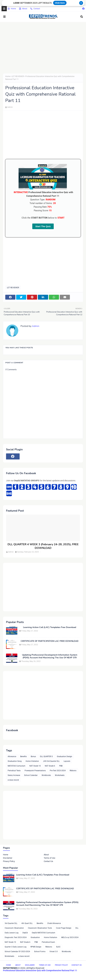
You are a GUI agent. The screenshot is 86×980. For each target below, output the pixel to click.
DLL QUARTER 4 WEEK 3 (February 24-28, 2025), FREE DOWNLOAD (43, 546)
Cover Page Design (64, 928)
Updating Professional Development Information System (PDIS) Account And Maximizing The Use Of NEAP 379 (50, 656)
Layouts (67, 761)
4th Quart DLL (27, 923)
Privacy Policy (9, 861)
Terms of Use (49, 858)
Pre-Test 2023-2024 (58, 771)
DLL (77, 928)
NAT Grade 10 (35, 766)
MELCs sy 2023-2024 (70, 937)
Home (12, 9)
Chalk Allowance (54, 923)
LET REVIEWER (18, 76)
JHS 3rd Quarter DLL (51, 761)
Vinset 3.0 (54, 952)
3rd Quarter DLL (11, 923)
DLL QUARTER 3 (46, 756)
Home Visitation (32, 761)
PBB (61, 766)
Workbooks (46, 775)
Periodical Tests (14, 771)
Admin (10, 107)
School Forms (40, 952)
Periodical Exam (48, 942)
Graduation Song (15, 761)
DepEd (25, 933)
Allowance (12, 756)
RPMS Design (36, 947)
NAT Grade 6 (50, 766)
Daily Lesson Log (12, 933)
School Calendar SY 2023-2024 (17, 952)
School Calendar (31, 775)
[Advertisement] (43, 48)
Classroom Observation (14, 928)
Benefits (23, 756)
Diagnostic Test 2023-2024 (16, 937)
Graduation (35, 937)
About (23, 9)
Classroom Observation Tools (40, 928)
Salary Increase (14, 775)
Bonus (33, 756)
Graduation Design (64, 756)
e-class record (13, 780)
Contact (35, 9)
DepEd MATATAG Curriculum (44, 933)
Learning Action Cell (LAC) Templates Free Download (50, 627)
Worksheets (60, 775)
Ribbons (73, 771)
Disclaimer (8, 858)
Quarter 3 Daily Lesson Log (16, 947)
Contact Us (48, 861)
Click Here (60, 3)
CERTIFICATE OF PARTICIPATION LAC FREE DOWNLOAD (50, 641)
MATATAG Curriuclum (17, 766)
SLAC (58, 947)
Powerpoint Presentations (35, 771)
